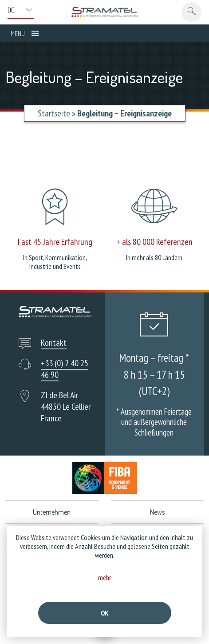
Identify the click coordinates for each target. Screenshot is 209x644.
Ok (105, 613)
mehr (104, 577)
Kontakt (54, 343)
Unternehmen (52, 512)
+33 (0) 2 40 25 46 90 (65, 369)
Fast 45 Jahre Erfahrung (55, 242)
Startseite (54, 113)
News (157, 512)
